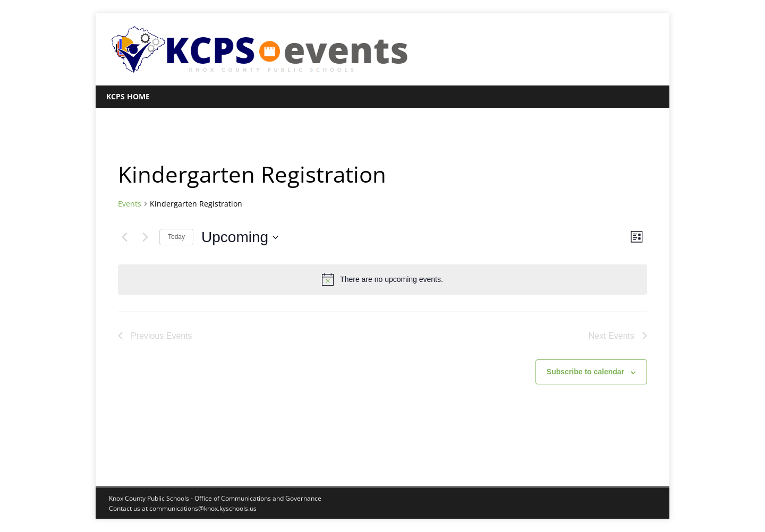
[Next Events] (145, 237)
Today (176, 237)
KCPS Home (128, 96)
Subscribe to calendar (585, 372)
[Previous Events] (124, 237)
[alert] (382, 279)
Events (130, 204)
